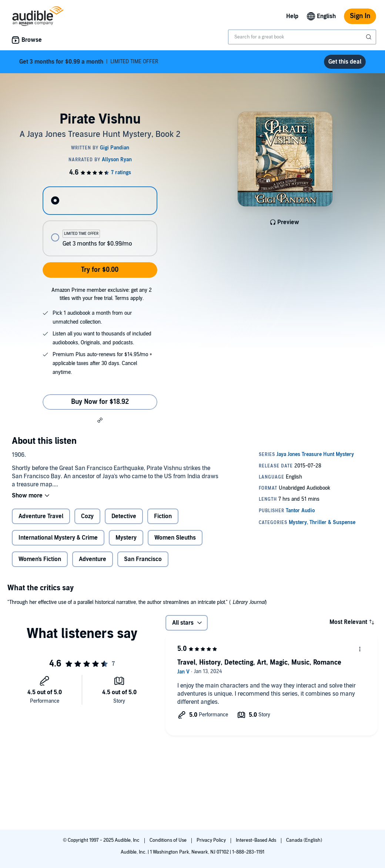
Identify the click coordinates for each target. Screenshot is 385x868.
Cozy (87, 516)
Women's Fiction (40, 559)
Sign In (360, 16)
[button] (100, 420)
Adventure (93, 559)
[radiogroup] (100, 221)
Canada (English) (304, 840)
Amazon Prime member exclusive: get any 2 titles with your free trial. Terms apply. (102, 294)
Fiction (163, 516)
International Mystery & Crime (58, 538)
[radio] (100, 201)
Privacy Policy (212, 840)
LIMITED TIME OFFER (89, 62)
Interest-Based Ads (257, 840)
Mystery (126, 538)
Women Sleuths (175, 538)
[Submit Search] (369, 37)
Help (292, 16)
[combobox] (302, 37)
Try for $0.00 (100, 270)
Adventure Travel (41, 516)
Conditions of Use (169, 840)
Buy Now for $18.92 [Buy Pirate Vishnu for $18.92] (100, 402)
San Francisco (143, 559)
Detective (124, 516)
